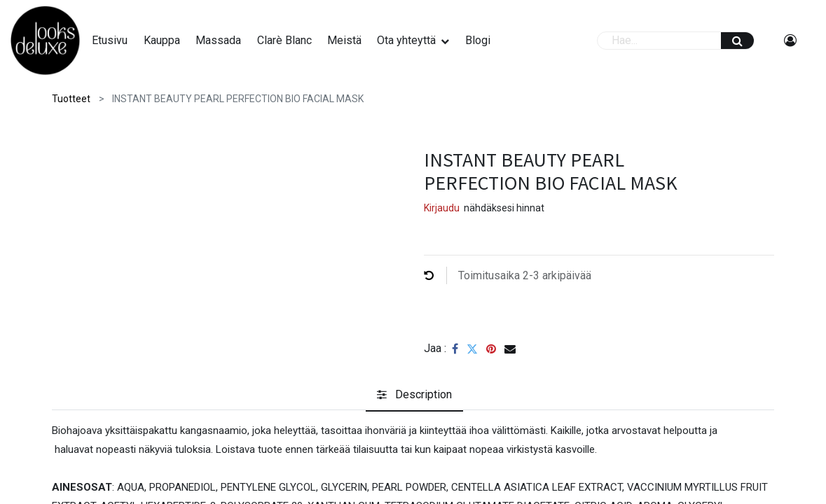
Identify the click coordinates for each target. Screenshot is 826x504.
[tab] (414, 395)
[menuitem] (117, 41)
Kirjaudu (442, 208)
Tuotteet (71, 99)
